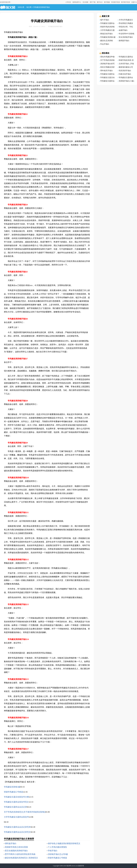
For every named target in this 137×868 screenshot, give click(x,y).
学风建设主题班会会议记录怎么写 (107, 24)
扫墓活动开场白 (125, 74)
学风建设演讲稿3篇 (12, 787)
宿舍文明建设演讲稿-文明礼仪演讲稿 (107, 67)
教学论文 (100, 2)
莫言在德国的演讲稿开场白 (16, 851)
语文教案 (85, 2)
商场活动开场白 (107, 34)
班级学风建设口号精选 (13, 792)
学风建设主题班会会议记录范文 (17, 832)
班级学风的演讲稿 (107, 27)
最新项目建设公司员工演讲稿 (125, 67)
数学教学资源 (126, 2)
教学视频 (107, 2)
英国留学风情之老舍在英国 (16, 847)
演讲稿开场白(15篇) (126, 81)
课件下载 (93, 2)
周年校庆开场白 (107, 71)
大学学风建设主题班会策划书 (16, 817)
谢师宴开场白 (124, 41)
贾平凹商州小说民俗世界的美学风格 (20, 854)
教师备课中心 (77, 2)
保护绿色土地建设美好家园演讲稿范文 (64, 843)
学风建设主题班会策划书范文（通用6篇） (107, 81)
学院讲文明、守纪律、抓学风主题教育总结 (126, 27)
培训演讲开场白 (125, 71)
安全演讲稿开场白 (126, 37)
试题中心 (134, 2)
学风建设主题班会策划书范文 (16, 802)
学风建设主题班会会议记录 (15, 807)
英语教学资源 (116, 2)
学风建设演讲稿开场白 (42, 7)
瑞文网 (29, 7)
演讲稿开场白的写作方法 (107, 64)
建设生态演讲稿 (107, 41)
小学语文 (68, 2)
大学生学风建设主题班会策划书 (125, 20)
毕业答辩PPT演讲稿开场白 (126, 34)
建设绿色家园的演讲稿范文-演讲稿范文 (21, 858)
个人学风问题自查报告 (57, 847)
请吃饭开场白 (11, 843)
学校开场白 (53, 851)
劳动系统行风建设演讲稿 (125, 24)
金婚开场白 (123, 30)
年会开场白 (105, 44)
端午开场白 (105, 20)
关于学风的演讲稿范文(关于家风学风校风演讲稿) (25, 812)
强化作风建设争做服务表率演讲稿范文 (107, 57)
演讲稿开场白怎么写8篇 (58, 854)
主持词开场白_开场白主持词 (126, 64)
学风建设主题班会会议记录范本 (17, 827)
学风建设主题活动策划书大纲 (16, 797)
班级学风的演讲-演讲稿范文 (126, 61)
